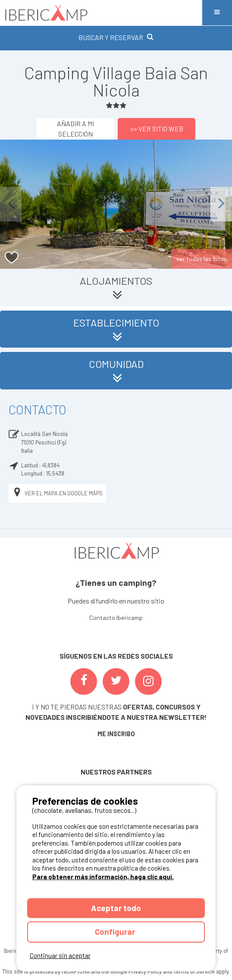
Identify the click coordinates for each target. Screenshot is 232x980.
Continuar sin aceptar (60, 955)
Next (221, 204)
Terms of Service (194, 971)
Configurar (116, 932)
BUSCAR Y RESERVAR (116, 37)
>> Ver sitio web (157, 129)
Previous (11, 204)
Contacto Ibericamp (116, 618)
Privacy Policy (145, 971)
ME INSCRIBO (116, 734)
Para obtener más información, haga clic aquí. (103, 877)
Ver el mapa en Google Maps (57, 493)
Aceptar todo (116, 908)
